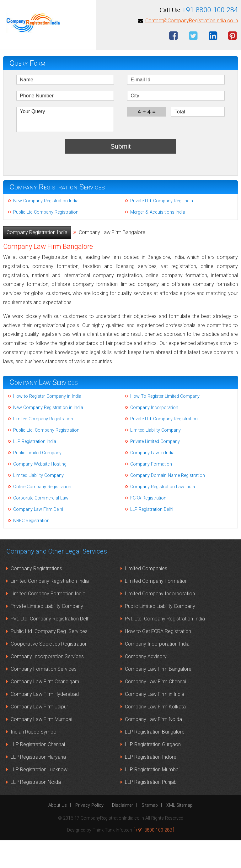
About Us (58, 833)
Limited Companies (146, 596)
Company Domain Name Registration (168, 503)
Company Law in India (152, 480)
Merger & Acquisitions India (158, 240)
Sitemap (150, 833)
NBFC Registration (31, 548)
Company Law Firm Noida (153, 747)
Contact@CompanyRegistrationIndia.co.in (192, 48)
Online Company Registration (42, 514)
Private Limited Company (155, 469)
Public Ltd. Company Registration (46, 458)
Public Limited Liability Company (160, 634)
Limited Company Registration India (50, 609)
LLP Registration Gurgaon (153, 772)
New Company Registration (59, 8)
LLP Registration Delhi (152, 537)
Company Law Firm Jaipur (39, 734)
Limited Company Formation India (48, 621)
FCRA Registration (148, 526)
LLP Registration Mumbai (152, 797)
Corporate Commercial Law (41, 526)
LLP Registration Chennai (38, 772)
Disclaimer (123, 833)
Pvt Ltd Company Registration (103, 19)
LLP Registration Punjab (151, 810)
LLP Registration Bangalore (155, 759)
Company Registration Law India (163, 514)
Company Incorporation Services (47, 684)
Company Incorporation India (157, 671)
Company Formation (151, 492)
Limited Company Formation (156, 609)
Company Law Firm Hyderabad (45, 722)
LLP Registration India (35, 469)
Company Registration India (37, 260)
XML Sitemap (179, 833)
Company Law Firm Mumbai (41, 747)
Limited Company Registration (133, 8)
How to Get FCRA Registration (158, 659)
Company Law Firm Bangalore (158, 697)
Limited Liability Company (155, 458)
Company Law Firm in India (155, 722)
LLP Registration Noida (36, 810)
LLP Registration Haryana (38, 785)
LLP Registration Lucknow (39, 797)
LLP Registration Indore (151, 785)
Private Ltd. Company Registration (164, 447)
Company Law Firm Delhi (38, 537)
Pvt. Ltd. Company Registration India (165, 646)
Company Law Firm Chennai (155, 709)
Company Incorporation (154, 435)
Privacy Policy (89, 833)
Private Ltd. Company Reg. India (162, 229)
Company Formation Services (44, 697)
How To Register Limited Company (165, 424)
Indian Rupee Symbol (34, 759)
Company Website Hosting (40, 492)
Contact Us (158, 19)
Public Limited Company (37, 480)
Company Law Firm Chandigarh (45, 709)
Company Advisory (146, 684)
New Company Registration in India (48, 435)
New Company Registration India (46, 229)
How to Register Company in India (47, 424)
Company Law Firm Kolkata (155, 734)
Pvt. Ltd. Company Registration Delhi (51, 646)
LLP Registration (194, 8)
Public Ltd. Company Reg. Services (49, 659)
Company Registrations (36, 596)
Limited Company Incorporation (160, 621)
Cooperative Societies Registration (49, 671)
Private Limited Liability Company (47, 634)
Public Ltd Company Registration (46, 240)
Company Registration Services (57, 215)
